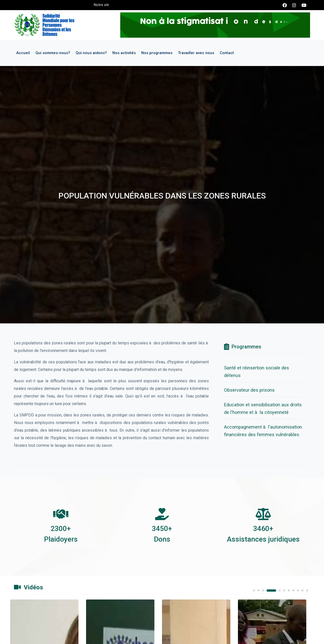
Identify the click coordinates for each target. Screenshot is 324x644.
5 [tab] (280, 590)
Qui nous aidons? (91, 53)
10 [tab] (302, 590)
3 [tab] (263, 590)
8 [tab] (293, 590)
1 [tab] (254, 590)
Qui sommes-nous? (53, 53)
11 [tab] (307, 590)
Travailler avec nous (196, 53)
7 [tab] (289, 590)
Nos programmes (157, 53)
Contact (227, 53)
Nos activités (124, 53)
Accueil (23, 53)
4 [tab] (271, 591)
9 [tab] (298, 590)
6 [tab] (284, 590)
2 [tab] (258, 590)
